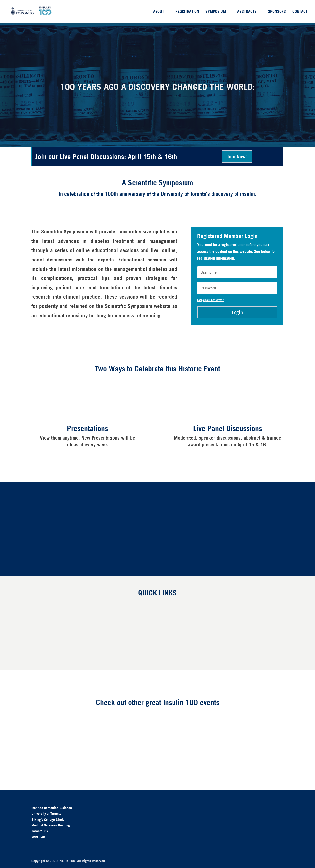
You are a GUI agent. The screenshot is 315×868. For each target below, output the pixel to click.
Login (237, 312)
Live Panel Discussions (228, 428)
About (159, 12)
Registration (187, 12)
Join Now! (237, 156)
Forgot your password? (210, 300)
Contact (300, 12)
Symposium (216, 12)
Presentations (87, 428)
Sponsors (277, 12)
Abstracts (247, 12)
